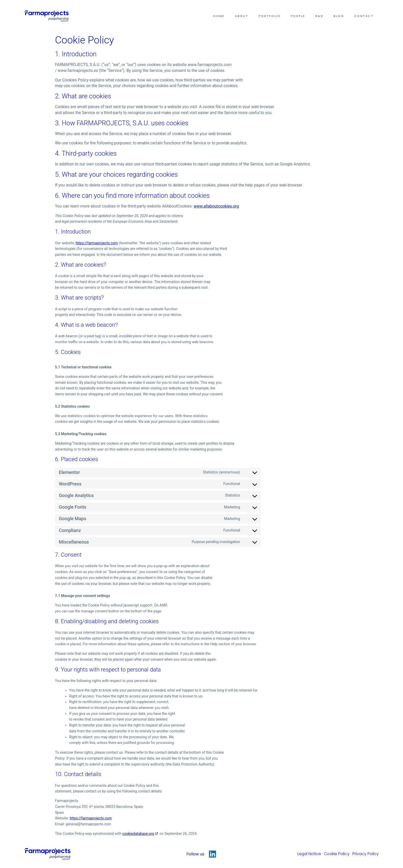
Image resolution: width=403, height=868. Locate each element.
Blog (339, 16)
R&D (319, 16)
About (242, 16)
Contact (364, 16)
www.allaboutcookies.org (216, 206)
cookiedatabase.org (138, 834)
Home (219, 16)
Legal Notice (309, 854)
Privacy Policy (366, 854)
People (298, 16)
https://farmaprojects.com (97, 243)
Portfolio (270, 16)
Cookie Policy (337, 854)
